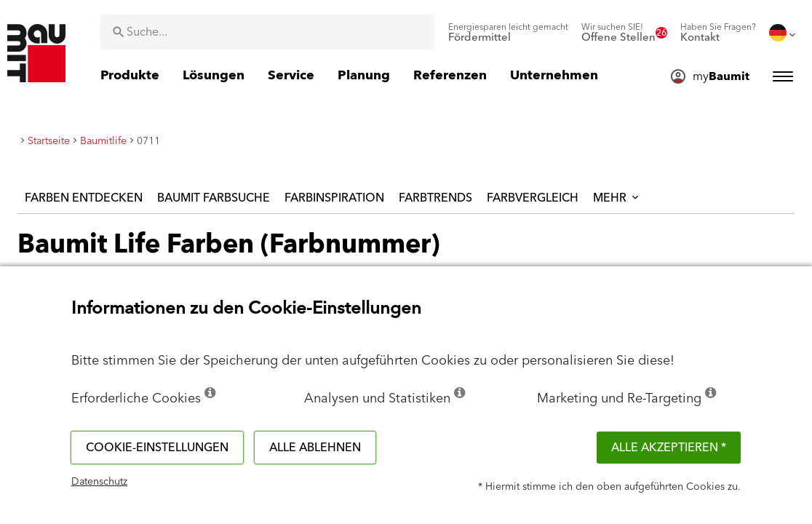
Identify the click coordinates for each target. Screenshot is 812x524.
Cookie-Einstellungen (157, 448)
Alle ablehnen (315, 448)
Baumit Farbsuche (214, 198)
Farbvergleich (533, 198)
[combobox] (267, 32)
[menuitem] (508, 33)
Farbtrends (435, 198)
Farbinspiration (334, 198)
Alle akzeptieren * (669, 448)
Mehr (617, 198)
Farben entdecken (84, 198)
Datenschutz (99, 482)
